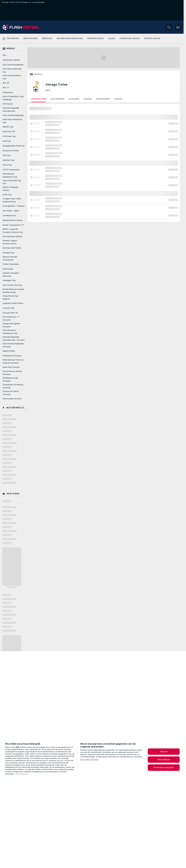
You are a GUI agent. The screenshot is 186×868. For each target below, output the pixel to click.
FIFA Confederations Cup (12, 77)
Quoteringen (57, 99)
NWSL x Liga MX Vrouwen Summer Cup (13, 231)
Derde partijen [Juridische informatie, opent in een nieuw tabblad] (22, 774)
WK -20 (6, 83)
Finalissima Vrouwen (12, 356)
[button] (169, 27)
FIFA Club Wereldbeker (13, 65)
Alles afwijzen (164, 760)
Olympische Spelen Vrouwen (11, 325)
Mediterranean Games (13, 220)
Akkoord (164, 752)
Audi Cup (7, 141)
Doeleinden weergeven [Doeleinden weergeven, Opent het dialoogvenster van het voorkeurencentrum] (164, 768)
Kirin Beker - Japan (11, 211)
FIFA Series (8, 104)
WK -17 (6, 88)
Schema (88, 99)
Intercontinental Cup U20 (12, 182)
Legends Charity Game (13, 303)
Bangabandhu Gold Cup (14, 146)
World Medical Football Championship (13, 291)
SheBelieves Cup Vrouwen (10, 379)
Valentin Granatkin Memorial (11, 275)
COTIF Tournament (11, 170)
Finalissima (8, 92)
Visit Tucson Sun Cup (12, 285)
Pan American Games (12, 236)
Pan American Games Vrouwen (12, 373)
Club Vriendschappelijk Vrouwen (13, 345)
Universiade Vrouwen (12, 399)
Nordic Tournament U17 (13, 225)
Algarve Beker (9, 351)
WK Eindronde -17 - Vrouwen (11, 318)
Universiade (8, 269)
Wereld (38, 74)
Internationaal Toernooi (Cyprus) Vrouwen (13, 361)
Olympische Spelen (11, 60)
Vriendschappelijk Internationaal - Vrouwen (14, 338)
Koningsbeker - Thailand (14, 206)
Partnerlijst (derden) (89, 760)
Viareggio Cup (9, 280)
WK (4, 55)
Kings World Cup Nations (10, 297)
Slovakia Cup (8, 253)
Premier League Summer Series (10, 242)
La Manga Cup (9, 215)
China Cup (7, 165)
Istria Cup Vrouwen (11, 367)
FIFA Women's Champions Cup (10, 332)
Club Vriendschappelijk (13, 115)
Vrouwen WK (9, 308)
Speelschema (103, 99)
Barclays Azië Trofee (12, 248)
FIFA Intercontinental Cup (12, 70)
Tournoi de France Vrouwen (11, 393)
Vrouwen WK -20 (10, 313)
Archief (118, 99)
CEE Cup (7, 155)
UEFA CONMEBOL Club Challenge (13, 98)
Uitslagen (74, 99)
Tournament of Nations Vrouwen (13, 386)
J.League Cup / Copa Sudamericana (12, 200)
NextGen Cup (9, 160)
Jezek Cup (7, 194)
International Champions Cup (10, 175)
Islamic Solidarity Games (10, 189)
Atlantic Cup (8, 127)
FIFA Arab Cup (9, 136)
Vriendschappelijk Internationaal (11, 109)
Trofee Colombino (11, 264)
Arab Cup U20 (9, 131)
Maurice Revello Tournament (10, 258)
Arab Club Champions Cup (13, 121)
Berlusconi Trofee (11, 151)
